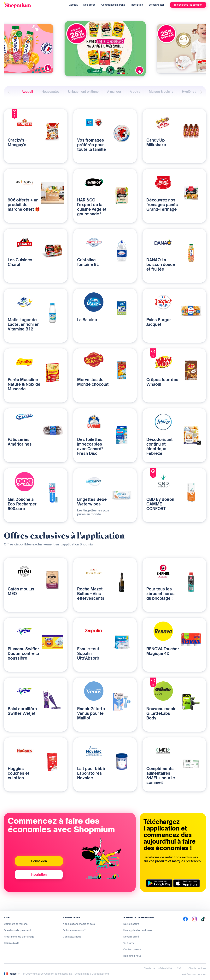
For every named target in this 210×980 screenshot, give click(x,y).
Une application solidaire (138, 930)
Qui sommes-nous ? (74, 930)
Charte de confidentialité (158, 968)
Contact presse (132, 949)
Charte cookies (197, 968)
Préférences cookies (194, 974)
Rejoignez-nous (132, 956)
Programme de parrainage (19, 937)
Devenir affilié (131, 937)
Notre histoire (131, 924)
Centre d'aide (12, 943)
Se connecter (156, 5)
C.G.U (180, 968)
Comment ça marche (113, 5)
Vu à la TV (129, 943)
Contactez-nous (72, 937)
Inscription (137, 5)
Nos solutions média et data (79, 924)
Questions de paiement (17, 930)
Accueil (73, 5)
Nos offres (89, 5)
